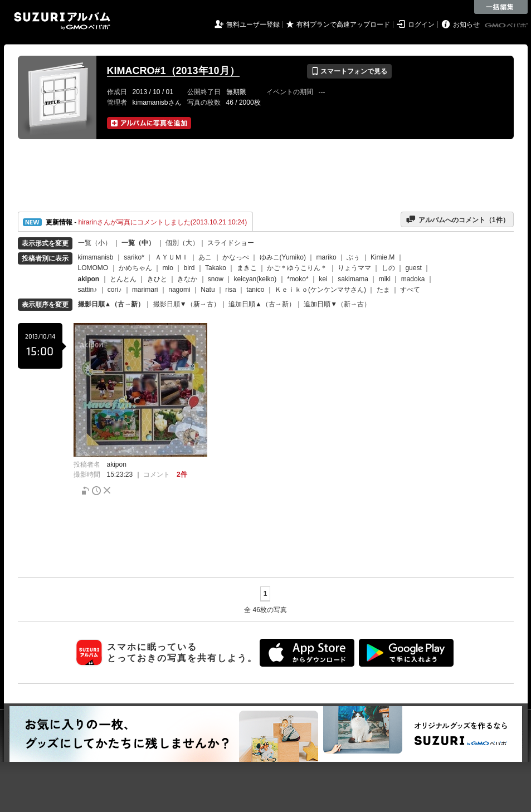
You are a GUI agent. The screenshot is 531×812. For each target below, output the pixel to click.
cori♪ (115, 290)
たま (383, 290)
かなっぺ (236, 257)
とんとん (123, 279)
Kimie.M (383, 257)
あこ (205, 257)
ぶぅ (353, 257)
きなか (187, 279)
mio (168, 268)
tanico (255, 290)
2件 (182, 475)
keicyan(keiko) (255, 279)
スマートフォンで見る (349, 71)
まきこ (247, 268)
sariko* (134, 257)
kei (323, 279)
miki (385, 279)
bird (189, 268)
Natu (208, 290)
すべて (410, 290)
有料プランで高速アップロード (343, 25)
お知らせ (466, 25)
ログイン (421, 25)
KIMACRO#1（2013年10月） (173, 71)
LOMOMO (93, 268)
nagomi (179, 290)
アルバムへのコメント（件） (457, 219)
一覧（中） (138, 243)
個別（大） (182, 243)
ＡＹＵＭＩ (172, 257)
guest (413, 268)
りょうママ (354, 268)
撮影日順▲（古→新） (111, 304)
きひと (157, 279)
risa (230, 290)
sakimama (353, 279)
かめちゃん (135, 268)
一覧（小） (95, 243)
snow (216, 279)
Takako (216, 268)
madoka (413, 279)
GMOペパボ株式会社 (507, 26)
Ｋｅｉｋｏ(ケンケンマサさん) (320, 290)
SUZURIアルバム (62, 21)
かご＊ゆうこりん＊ (297, 268)
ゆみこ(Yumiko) (283, 257)
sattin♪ (88, 290)
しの (388, 268)
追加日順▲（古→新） (262, 304)
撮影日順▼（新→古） (187, 304)
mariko (327, 257)
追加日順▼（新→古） (337, 304)
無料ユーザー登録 (253, 25)
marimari (145, 290)
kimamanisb (96, 257)
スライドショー (231, 243)
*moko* (298, 279)
